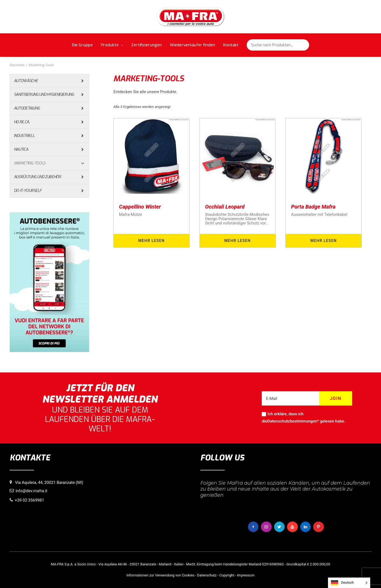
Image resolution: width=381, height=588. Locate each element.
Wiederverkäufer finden (193, 45)
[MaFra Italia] (190, 17)
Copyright (227, 575)
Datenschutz (207, 575)
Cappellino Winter (140, 207)
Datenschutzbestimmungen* (293, 421)
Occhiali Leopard (225, 207)
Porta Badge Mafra (313, 207)
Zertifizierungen (146, 45)
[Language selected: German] (349, 583)
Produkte (112, 45)
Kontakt (231, 45)
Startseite (17, 65)
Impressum (246, 575)
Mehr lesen (151, 241)
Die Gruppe (82, 45)
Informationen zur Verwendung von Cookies (160, 575)
